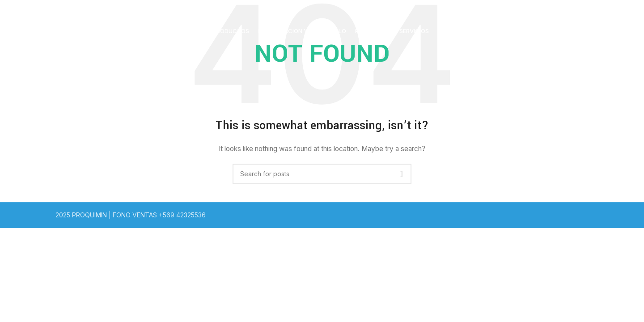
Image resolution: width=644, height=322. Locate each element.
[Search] (322, 174)
